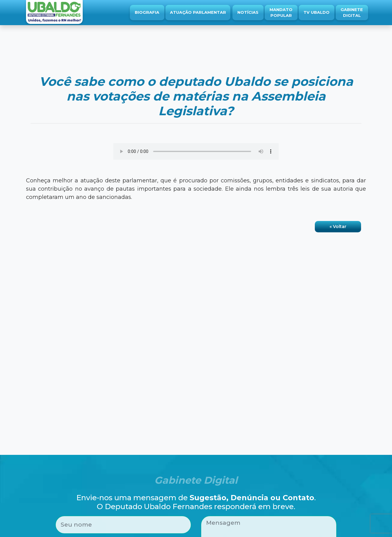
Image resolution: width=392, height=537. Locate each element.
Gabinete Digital (352, 13)
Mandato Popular (281, 13)
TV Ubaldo (317, 12)
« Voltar (338, 227)
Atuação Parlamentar (198, 12)
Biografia (147, 12)
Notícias (248, 12)
